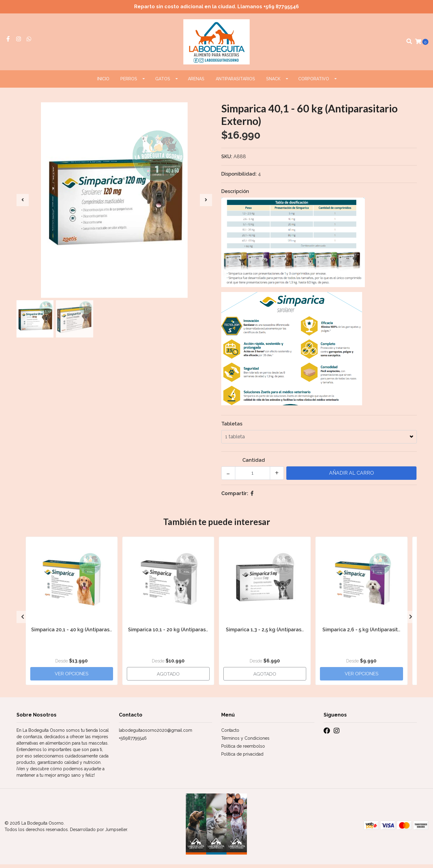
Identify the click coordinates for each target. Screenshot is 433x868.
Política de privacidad (242, 758)
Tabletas (232, 427)
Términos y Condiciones (245, 742)
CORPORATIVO (314, 82)
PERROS (129, 82)
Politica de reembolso (243, 750)
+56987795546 (133, 742)
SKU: (227, 160)
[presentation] (23, 204)
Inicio (103, 82)
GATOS (163, 82)
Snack (273, 82)
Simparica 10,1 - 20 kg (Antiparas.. (168, 633)
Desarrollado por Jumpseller (99, 833)
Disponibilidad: (239, 178)
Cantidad (254, 464)
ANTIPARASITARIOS (235, 82)
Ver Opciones (72, 677)
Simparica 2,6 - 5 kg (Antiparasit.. (361, 633)
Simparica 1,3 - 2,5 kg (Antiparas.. (265, 633)
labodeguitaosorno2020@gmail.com (156, 734)
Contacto (230, 734)
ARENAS (196, 82)
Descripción (235, 195)
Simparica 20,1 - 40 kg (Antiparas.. (72, 633)
